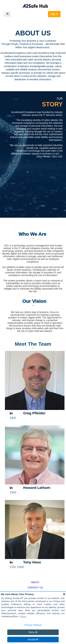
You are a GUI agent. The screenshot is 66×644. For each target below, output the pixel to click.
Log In (54, 14)
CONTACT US (35, 588)
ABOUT (35, 582)
